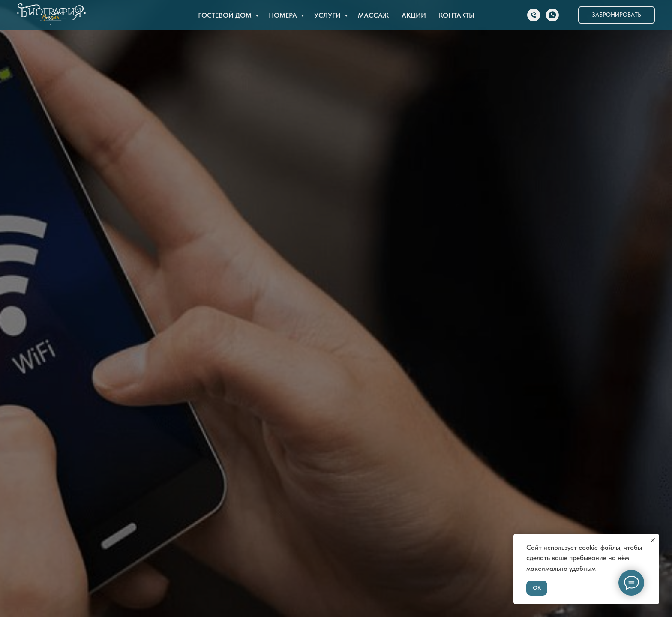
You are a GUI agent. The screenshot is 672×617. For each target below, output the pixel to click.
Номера (284, 15)
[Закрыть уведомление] (653, 540)
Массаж (373, 15)
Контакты (457, 15)
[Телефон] (534, 15)
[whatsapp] (552, 15)
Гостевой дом (226, 15)
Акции (414, 15)
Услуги (328, 15)
